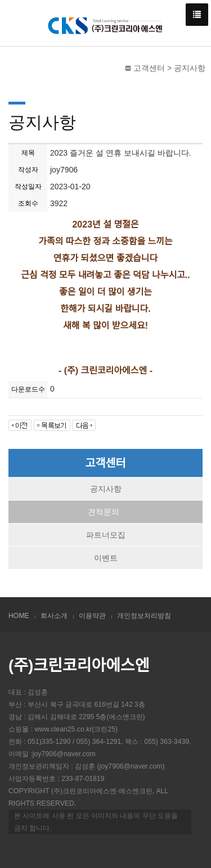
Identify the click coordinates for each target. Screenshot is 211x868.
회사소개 (54, 616)
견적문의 (104, 512)
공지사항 (106, 489)
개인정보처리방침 (144, 616)
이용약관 (92, 616)
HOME (19, 616)
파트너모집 (106, 535)
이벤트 (106, 558)
